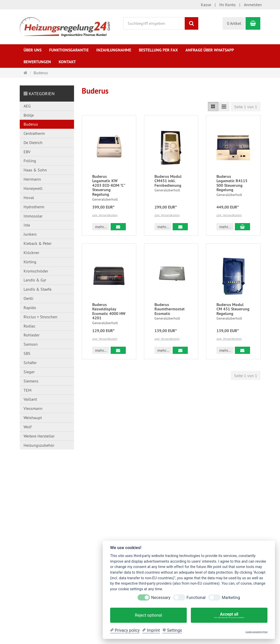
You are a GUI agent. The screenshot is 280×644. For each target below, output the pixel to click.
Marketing (231, 598)
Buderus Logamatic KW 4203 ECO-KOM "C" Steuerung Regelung (109, 185)
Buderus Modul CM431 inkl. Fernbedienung (168, 181)
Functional (196, 598)
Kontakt (67, 62)
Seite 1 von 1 (246, 107)
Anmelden (253, 5)
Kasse (206, 5)
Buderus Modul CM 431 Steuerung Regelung (233, 309)
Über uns (33, 50)
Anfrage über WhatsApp (210, 50)
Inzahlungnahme (114, 50)
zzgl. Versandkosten (105, 215)
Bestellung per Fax (158, 50)
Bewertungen (37, 62)
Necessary (161, 598)
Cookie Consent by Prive (256, 632)
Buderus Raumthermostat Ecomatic (170, 309)
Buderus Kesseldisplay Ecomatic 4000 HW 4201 (109, 311)
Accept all (229, 615)
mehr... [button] (101, 227)
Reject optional (148, 615)
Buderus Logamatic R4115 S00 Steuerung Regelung (232, 183)
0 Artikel (234, 23)
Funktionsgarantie (69, 50)
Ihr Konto (227, 5)
